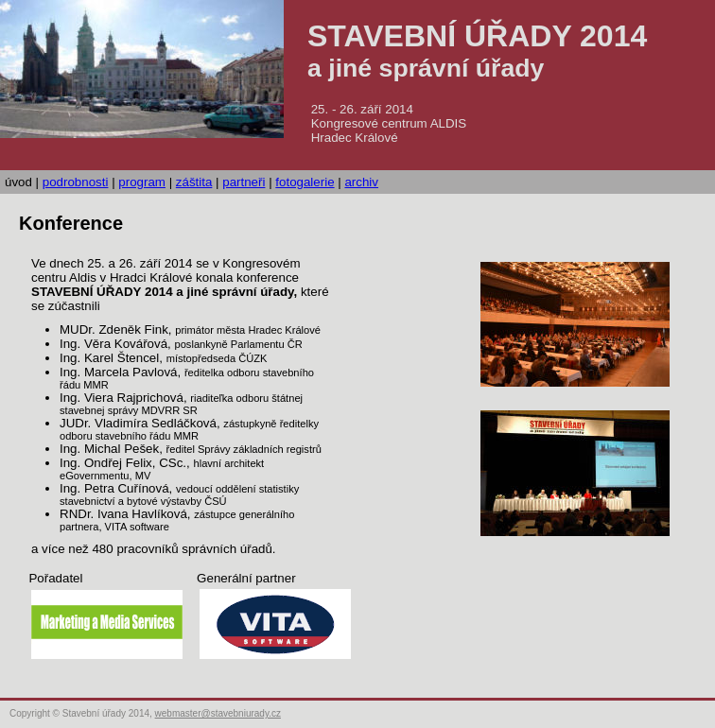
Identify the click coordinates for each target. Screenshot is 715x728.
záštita (194, 182)
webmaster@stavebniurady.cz (218, 713)
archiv (361, 182)
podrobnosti (76, 182)
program (142, 182)
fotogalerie (305, 182)
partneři (244, 182)
